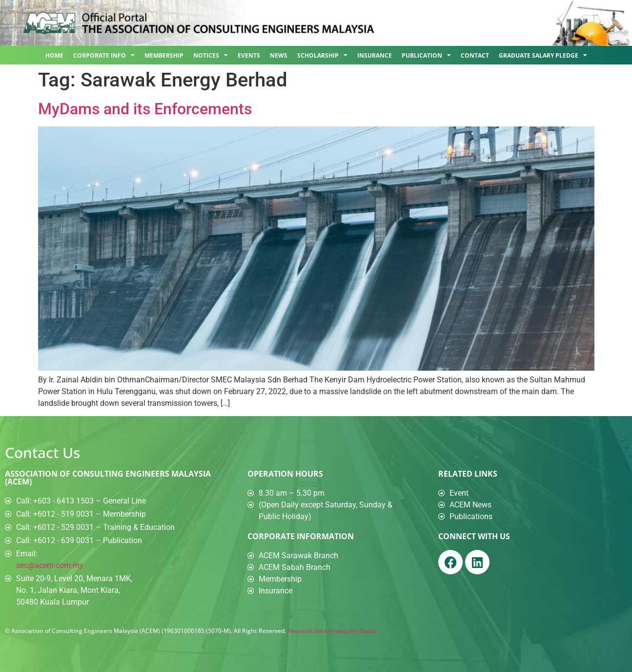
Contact (475, 55)
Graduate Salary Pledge (543, 55)
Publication (426, 55)
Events (249, 55)
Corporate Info (104, 55)
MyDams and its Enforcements (145, 109)
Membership (164, 55)
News (279, 55)
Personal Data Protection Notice (332, 631)
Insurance (375, 55)
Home (54, 55)
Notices (211, 55)
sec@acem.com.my (50, 565)
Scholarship (322, 55)
